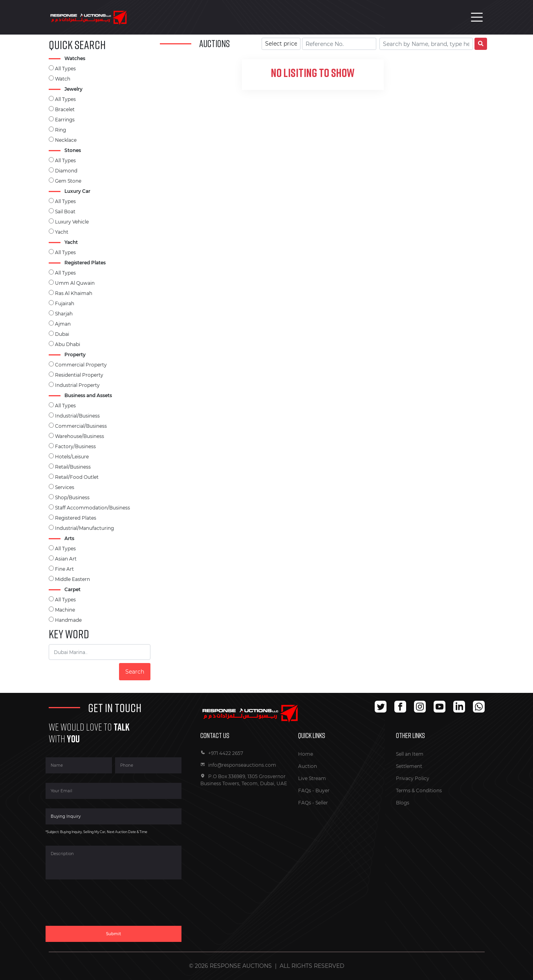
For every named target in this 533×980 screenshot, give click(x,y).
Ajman (63, 324)
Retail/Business (73, 467)
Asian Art (66, 559)
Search (135, 672)
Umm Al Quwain (75, 283)
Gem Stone (68, 181)
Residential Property (79, 375)
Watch (63, 79)
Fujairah (65, 303)
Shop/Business (72, 497)
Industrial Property (77, 385)
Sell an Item (410, 754)
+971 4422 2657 (222, 753)
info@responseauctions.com (238, 765)
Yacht (62, 232)
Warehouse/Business (80, 436)
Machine (65, 610)
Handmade (68, 620)
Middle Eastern (72, 579)
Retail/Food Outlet (77, 477)
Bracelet (65, 109)
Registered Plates (76, 518)
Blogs (403, 803)
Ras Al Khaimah (74, 293)
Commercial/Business (81, 426)
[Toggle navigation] (477, 17)
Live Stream (312, 778)
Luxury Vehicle (72, 222)
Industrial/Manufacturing (84, 528)
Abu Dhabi (68, 344)
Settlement (409, 766)
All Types (65, 69)
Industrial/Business (77, 416)
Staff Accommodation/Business (92, 508)
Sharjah (64, 314)
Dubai (62, 334)
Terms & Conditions (419, 790)
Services (65, 487)
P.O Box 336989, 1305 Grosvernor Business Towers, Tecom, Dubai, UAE (244, 780)
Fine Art (64, 569)
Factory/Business (75, 446)
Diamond (66, 171)
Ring (60, 130)
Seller (322, 803)
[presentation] (105, 907)
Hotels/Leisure (72, 457)
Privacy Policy (413, 778)
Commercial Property (81, 365)
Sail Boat (65, 212)
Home (306, 754)
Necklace (66, 140)
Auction (308, 766)
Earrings (65, 120)
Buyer (322, 790)
